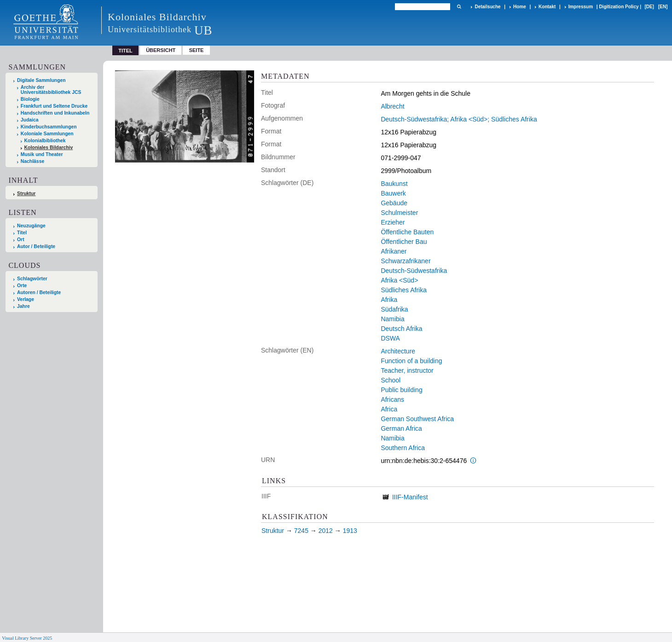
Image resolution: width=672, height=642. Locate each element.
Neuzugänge (31, 226)
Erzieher (393, 222)
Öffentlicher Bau (404, 242)
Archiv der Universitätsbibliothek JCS (51, 90)
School (391, 380)
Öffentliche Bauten (407, 232)
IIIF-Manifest (410, 497)
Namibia (392, 319)
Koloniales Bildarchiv (49, 147)
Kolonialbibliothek (45, 141)
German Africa (401, 428)
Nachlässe (32, 161)
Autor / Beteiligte (36, 246)
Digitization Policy (619, 7)
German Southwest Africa (417, 419)
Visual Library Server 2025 (27, 638)
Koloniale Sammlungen (47, 134)
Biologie (30, 99)
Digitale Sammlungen (41, 80)
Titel (22, 233)
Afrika (389, 300)
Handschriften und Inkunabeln (55, 113)
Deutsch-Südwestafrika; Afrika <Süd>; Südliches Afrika (459, 119)
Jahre (23, 306)
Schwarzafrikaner (406, 261)
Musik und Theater (42, 154)
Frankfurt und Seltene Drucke (54, 106)
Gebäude (394, 203)
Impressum (581, 7)
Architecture (398, 351)
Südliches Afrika (404, 290)
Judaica (30, 120)
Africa (389, 409)
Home (520, 7)
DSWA (390, 338)
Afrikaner (394, 251)
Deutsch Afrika (401, 329)
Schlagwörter (32, 279)
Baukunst (394, 184)
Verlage (26, 299)
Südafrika (394, 309)
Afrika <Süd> (399, 280)
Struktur (26, 194)
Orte (22, 286)
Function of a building (411, 361)
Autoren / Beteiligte (39, 292)
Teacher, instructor (407, 370)
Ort (21, 240)
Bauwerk (393, 193)
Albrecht (392, 106)
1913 (350, 531)
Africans (392, 399)
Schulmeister (399, 213)
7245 (301, 531)
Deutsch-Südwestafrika (414, 271)
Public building (401, 390)
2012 (326, 531)
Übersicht (161, 50)
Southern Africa (403, 448)
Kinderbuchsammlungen (49, 127)
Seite (197, 50)
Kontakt (547, 7)
